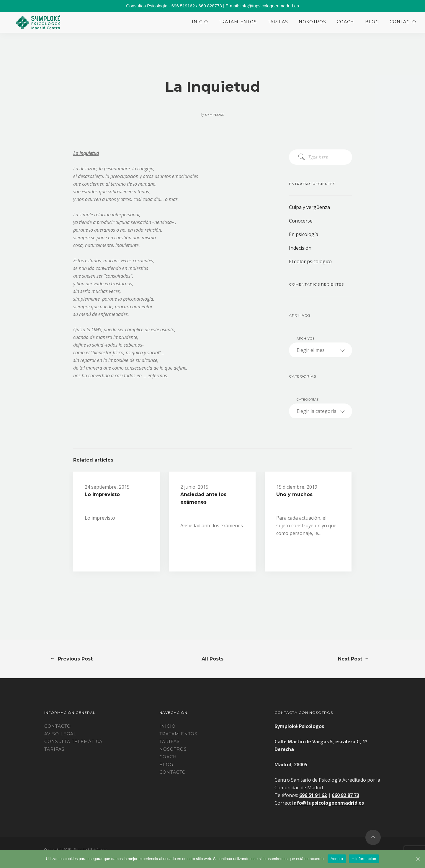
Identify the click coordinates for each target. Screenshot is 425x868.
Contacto (403, 22)
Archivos (306, 339)
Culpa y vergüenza (309, 207)
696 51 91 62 (313, 795)
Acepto (337, 859)
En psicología (304, 234)
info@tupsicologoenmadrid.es (328, 803)
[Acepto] (418, 859)
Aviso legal (60, 734)
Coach (345, 22)
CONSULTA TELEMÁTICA (73, 742)
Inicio (200, 22)
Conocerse (301, 221)
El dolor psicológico (310, 261)
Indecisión (300, 248)
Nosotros (312, 22)
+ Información (364, 859)
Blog (372, 22)
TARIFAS (54, 749)
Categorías (308, 400)
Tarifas (278, 22)
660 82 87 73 (345, 795)
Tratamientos (238, 22)
